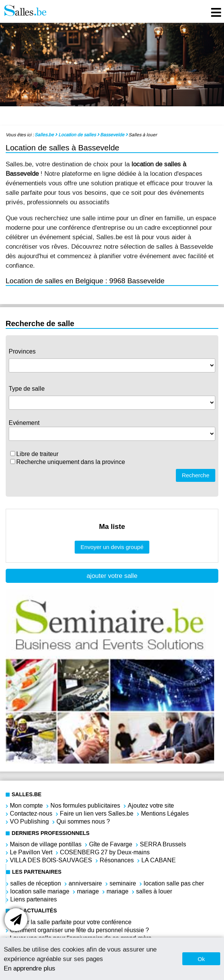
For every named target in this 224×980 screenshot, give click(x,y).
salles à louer (154, 891)
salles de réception (36, 883)
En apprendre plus (30, 968)
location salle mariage (40, 891)
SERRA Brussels (163, 844)
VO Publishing (29, 821)
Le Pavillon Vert (31, 852)
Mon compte (26, 806)
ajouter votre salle (112, 576)
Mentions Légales (165, 814)
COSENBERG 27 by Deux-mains (105, 852)
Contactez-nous (31, 814)
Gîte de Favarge (111, 844)
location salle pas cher (174, 883)
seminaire (123, 883)
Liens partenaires (34, 899)
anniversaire (85, 883)
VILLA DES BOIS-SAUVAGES (51, 860)
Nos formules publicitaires (85, 806)
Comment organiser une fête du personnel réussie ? (79, 930)
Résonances (117, 860)
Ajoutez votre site (151, 806)
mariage (88, 891)
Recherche (196, 475)
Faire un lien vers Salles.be (97, 814)
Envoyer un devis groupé (112, 547)
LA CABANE (159, 860)
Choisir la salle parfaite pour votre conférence (71, 922)
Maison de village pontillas (46, 844)
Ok (201, 959)
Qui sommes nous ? (83, 821)
